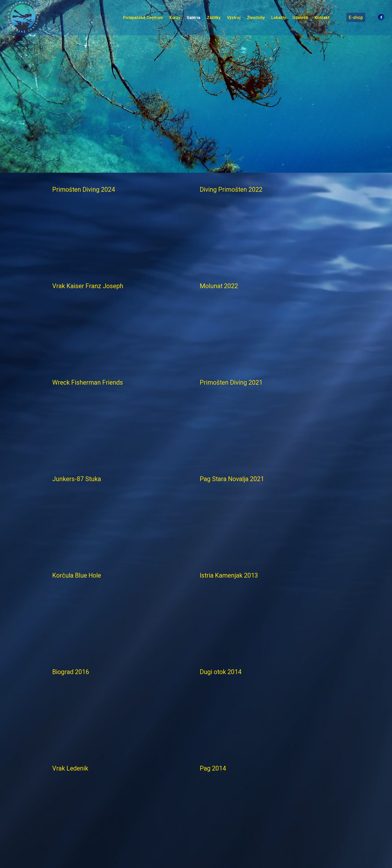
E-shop (356, 17)
